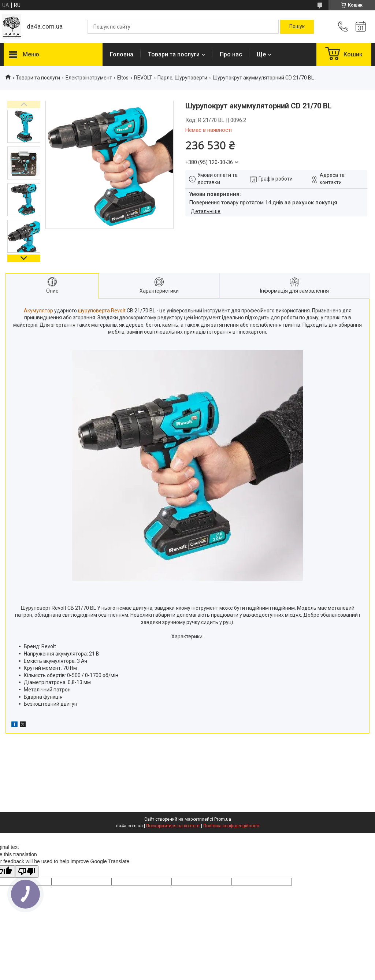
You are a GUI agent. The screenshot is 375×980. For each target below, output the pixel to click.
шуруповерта (94, 311)
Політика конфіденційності (231, 826)
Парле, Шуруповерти (182, 78)
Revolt (118, 311)
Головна (122, 54)
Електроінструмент (89, 78)
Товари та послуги (174, 54)
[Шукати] (297, 27)
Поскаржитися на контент (173, 826)
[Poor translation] (27, 872)
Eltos (123, 78)
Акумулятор (38, 311)
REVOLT (143, 78)
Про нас (231, 54)
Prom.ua (223, 819)
